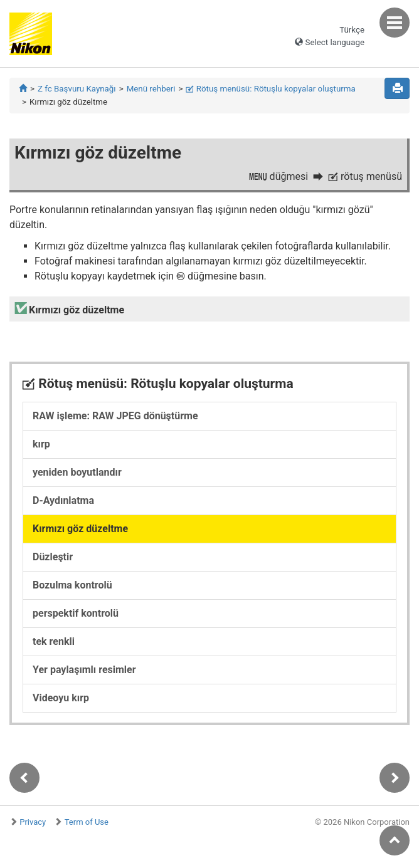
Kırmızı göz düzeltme (80, 529)
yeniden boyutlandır (77, 472)
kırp (41, 444)
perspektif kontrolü (76, 613)
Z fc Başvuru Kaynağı (77, 89)
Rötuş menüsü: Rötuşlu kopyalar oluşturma (270, 89)
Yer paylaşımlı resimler (84, 670)
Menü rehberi (151, 89)
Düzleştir (53, 557)
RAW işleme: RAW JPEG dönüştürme (115, 416)
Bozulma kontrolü (72, 585)
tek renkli (54, 641)
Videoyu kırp (61, 698)
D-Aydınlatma (63, 500)
